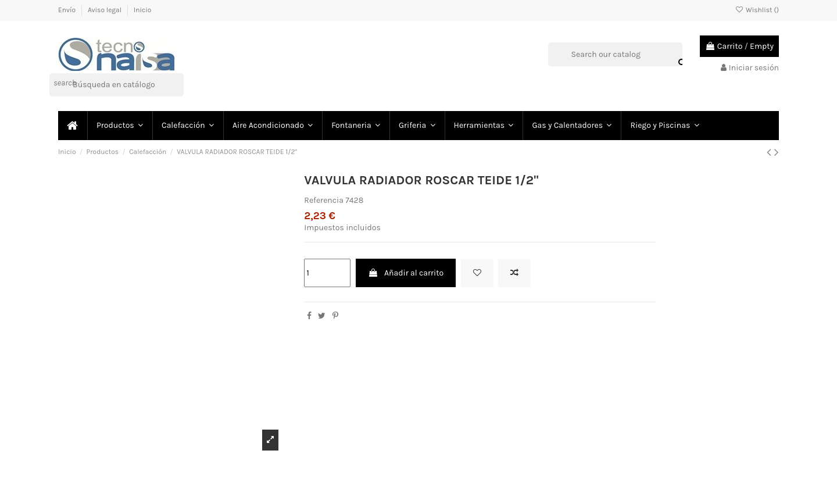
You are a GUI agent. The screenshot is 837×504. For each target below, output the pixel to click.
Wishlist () (757, 10)
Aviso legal (105, 10)
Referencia (324, 200)
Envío (68, 10)
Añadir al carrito (406, 273)
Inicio (143, 10)
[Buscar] (117, 85)
